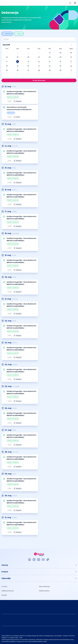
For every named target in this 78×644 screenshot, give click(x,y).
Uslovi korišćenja (44, 586)
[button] (39, 565)
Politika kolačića (44, 591)
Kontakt (4, 595)
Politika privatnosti (8, 591)
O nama (4, 586)
